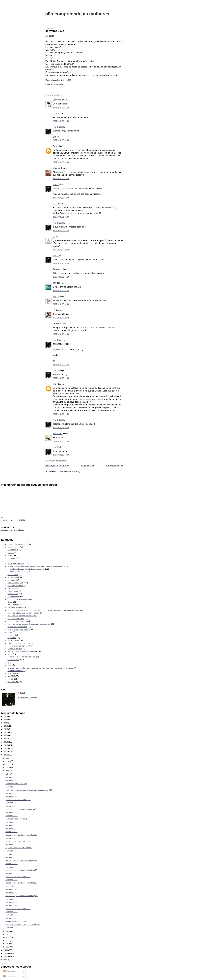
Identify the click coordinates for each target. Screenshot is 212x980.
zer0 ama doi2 (13, 682)
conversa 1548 (11, 889)
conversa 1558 (11, 828)
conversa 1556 (11, 838)
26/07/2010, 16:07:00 (61, 441)
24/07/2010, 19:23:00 (61, 198)
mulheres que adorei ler (17, 621)
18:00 (69, 80)
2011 (6, 751)
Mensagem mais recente (57, 465)
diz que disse (13, 591)
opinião (11, 635)
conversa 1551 (11, 867)
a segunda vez (14, 547)
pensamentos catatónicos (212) (18, 877)
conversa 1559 (11, 825)
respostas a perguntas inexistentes (22, 651)
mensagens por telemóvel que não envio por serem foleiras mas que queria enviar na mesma (45, 610)
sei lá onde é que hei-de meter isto (22, 657)
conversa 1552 (11, 864)
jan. (8, 947)
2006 (6, 960)
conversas (58, 84)
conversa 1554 (11, 851)
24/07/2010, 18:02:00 (61, 108)
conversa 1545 (11, 902)
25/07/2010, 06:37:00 (61, 277)
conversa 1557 (11, 832)
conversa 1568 (11, 780)
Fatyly (56, 296)
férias (10, 602)
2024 (6, 716)
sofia (10, 662)
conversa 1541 (11, 918)
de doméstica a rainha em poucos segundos (23, 924)
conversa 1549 (11, 880)
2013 (6, 745)
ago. (8, 771)
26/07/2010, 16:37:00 (61, 455)
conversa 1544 (11, 905)
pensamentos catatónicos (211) (18, 909)
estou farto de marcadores (18, 599)
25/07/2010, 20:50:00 (61, 334)
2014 (6, 742)
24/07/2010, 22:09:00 (61, 231)
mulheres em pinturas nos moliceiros (23, 616)
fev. (8, 944)
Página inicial (87, 465)
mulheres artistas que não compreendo (24, 613)
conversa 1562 (55, 31)
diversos (11, 588)
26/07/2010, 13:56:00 (61, 414)
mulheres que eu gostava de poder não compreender (29, 624)
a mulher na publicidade (17, 544)
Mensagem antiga (114, 465)
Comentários (9, 976)
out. (8, 764)
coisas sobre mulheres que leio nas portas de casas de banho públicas (36, 566)
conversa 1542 (11, 915)
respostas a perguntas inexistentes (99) (21, 809)
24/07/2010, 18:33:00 (61, 162)
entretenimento (14, 596)
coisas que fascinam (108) (16, 784)
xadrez (10, 679)
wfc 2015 (11, 676)
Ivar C (56, 127)
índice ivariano (13, 605)
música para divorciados (17, 627)
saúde (10, 654)
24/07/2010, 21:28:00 (61, 217)
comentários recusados (17, 572)
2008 (6, 953)
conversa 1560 (11, 822)
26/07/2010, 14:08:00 (61, 428)
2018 (6, 729)
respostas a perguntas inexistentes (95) (21, 883)
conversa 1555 (11, 844)
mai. (8, 934)
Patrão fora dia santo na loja (19, 643)
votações (11, 673)
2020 (6, 723)
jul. (7, 774)
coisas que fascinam (16, 563)
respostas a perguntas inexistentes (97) (21, 860)
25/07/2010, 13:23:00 (61, 304)
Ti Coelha (57, 434)
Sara (55, 146)
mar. (8, 941)
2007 (6, 956)
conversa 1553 (11, 857)
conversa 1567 (11, 787)
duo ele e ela (13, 594)
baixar (10, 555)
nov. (8, 761)
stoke (10, 665)
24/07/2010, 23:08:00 (61, 263)
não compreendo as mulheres (77, 14)
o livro (10, 632)
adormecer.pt (13, 550)
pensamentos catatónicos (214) (18, 800)
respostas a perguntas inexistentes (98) (21, 835)
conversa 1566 (11, 793)
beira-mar (12, 558)
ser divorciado (13, 660)
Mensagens (9, 971)
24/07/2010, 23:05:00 (61, 250)
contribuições (13, 575)
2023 (6, 719)
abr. (8, 937)
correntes (11, 580)
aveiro (10, 553)
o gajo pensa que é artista (18, 629)
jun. (8, 931)
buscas (11, 561)
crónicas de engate (15, 583)
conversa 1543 (11, 912)
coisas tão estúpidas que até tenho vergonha (26, 569)
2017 (6, 732)
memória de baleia (15, 607)
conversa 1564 (11, 803)
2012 (6, 748)
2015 (6, 739)
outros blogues (14, 640)
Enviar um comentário (56, 461)
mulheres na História (16, 619)
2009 (6, 950)
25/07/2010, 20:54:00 (61, 378)
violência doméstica (16, 671)
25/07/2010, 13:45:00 (61, 318)
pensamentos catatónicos (18, 646)
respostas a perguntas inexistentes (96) (21, 870)
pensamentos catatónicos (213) (18, 841)
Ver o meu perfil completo (27, 697)
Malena (56, 168)
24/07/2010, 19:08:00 (61, 179)
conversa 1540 (11, 928)
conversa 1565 (11, 796)
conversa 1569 (11, 777)
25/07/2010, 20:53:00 (61, 365)
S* (54, 310)
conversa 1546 (11, 899)
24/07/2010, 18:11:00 (61, 121)
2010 (6, 755)
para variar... (11, 886)
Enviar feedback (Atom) (69, 471)
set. (8, 768)
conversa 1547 (11, 892)
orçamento (12, 638)
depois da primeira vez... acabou (19, 848)
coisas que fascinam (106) (16, 921)
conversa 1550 (11, 873)
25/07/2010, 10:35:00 (61, 291)
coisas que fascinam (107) (16, 819)
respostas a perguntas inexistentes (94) (21, 896)
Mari (55, 384)
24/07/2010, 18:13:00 (61, 140)
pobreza (9, 854)
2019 (6, 726)
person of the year (15, 649)
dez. (8, 758)
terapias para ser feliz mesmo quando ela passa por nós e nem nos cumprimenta (40, 668)
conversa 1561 (11, 816)
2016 (6, 736)
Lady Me (57, 100)
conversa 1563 (11, 806)
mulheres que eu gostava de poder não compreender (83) (29, 790)
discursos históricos (16, 586)
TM (54, 283)
